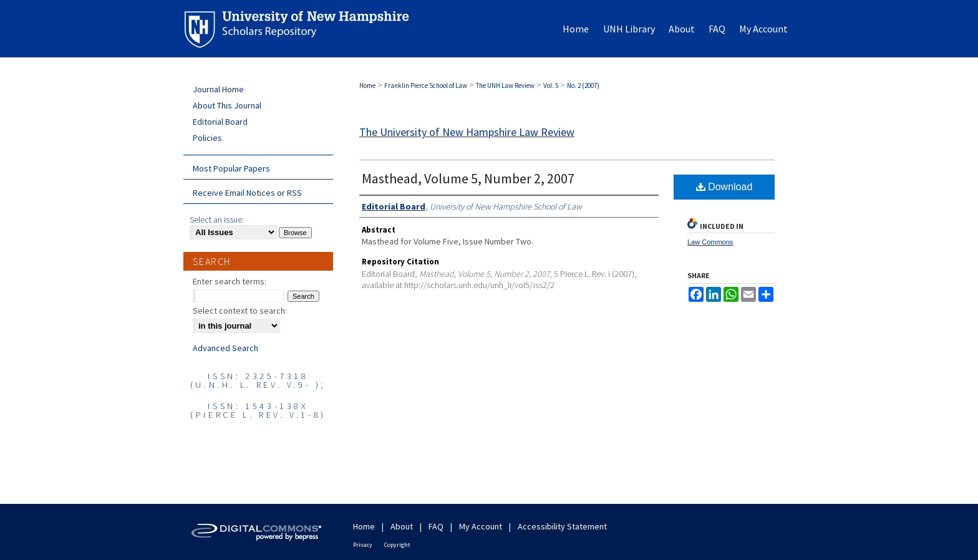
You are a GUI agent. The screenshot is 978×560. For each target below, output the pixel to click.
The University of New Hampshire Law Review (467, 132)
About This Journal (227, 105)
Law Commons (710, 242)
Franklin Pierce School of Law (426, 85)
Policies (207, 138)
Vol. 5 (551, 85)
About (402, 526)
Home (367, 85)
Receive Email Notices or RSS (247, 193)
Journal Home (218, 89)
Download (724, 187)
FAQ (436, 526)
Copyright (397, 545)
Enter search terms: (230, 281)
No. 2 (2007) (583, 85)
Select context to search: (240, 311)
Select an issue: (217, 220)
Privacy (363, 545)
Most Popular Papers (231, 168)
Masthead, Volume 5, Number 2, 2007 (468, 178)
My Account (481, 526)
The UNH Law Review (505, 85)
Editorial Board (220, 122)
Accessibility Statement (562, 526)
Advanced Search (225, 348)
